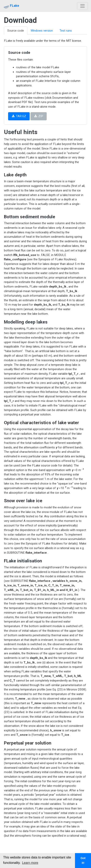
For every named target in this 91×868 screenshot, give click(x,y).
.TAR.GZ (19, 116)
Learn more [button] (30, 863)
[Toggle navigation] (83, 6)
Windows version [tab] (42, 31)
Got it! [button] (83, 860)
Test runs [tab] (66, 31)
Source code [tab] (16, 31)
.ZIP (39, 116)
